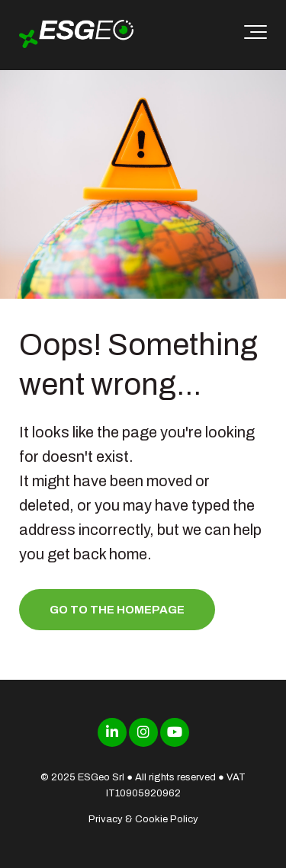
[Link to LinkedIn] (112, 732)
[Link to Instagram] (143, 732)
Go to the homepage (117, 610)
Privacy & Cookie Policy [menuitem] (143, 819)
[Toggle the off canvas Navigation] (255, 35)
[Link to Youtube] (175, 732)
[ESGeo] (76, 35)
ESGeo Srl (101, 777)
